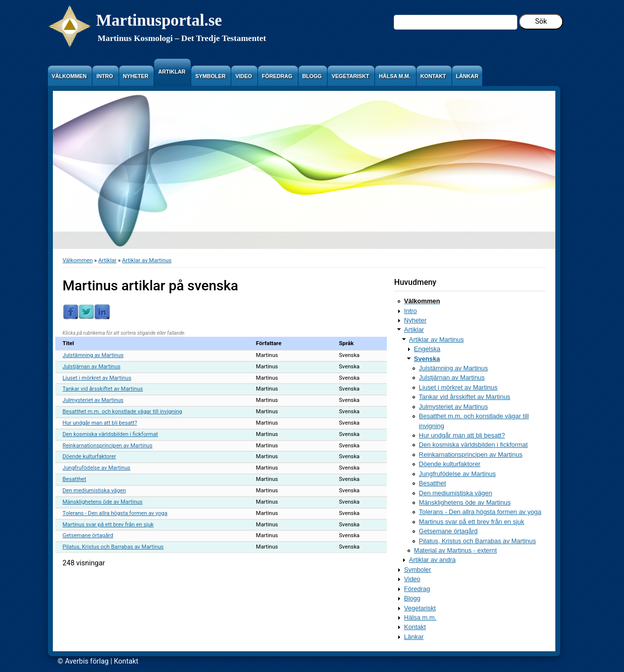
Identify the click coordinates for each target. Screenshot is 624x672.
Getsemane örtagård (88, 535)
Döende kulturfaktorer (89, 456)
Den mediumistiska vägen (94, 491)
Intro (411, 311)
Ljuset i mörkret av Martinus (97, 378)
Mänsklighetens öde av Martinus (103, 502)
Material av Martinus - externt (456, 550)
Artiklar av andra (432, 560)
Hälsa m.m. (420, 617)
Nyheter (415, 320)
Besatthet (75, 479)
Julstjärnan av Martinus (92, 367)
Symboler (418, 570)
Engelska (427, 349)
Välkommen (78, 260)
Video (412, 579)
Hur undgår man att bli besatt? (100, 423)
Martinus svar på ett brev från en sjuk (108, 525)
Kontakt (415, 627)
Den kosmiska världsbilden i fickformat (110, 434)
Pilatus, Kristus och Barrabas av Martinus (113, 547)
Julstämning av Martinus (93, 355)
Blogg (412, 598)
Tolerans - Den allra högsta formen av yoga (115, 513)
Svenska (427, 359)
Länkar (414, 637)
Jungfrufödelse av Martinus (97, 468)
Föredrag (417, 589)
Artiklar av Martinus (147, 260)
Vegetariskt (420, 608)
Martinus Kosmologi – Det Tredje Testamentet (182, 38)
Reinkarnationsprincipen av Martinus (108, 446)
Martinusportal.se (159, 20)
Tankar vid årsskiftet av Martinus (103, 389)
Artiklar (107, 260)
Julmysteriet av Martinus (93, 400)
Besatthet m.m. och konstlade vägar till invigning (123, 412)
